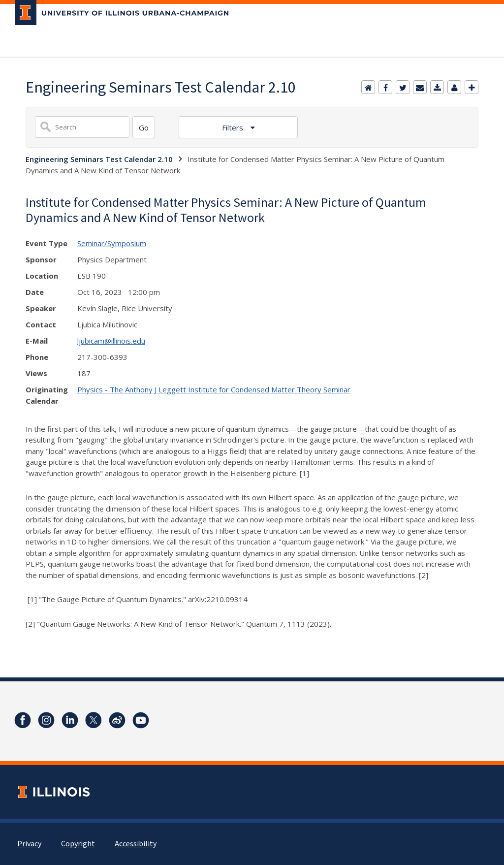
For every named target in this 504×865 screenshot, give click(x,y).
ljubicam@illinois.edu (111, 341)
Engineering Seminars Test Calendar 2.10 (99, 159)
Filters (234, 128)
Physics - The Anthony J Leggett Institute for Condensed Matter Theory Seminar (214, 389)
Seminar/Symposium (112, 243)
